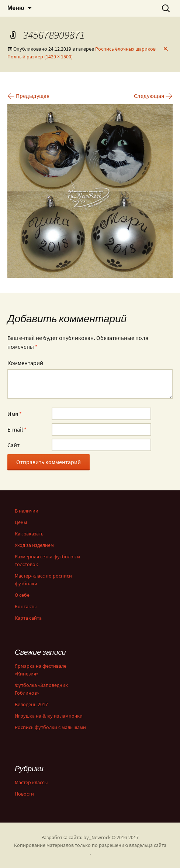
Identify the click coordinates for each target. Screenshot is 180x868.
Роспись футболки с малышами (50, 727)
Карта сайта (28, 618)
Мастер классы (31, 782)
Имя (15, 414)
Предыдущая (28, 96)
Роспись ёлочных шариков (125, 49)
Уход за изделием (34, 545)
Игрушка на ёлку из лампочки (49, 716)
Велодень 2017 (31, 704)
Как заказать (29, 534)
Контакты (26, 606)
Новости (24, 794)
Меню (16, 8)
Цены (21, 522)
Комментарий (25, 363)
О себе (22, 595)
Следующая (153, 96)
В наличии (27, 511)
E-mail (17, 429)
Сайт (13, 445)
